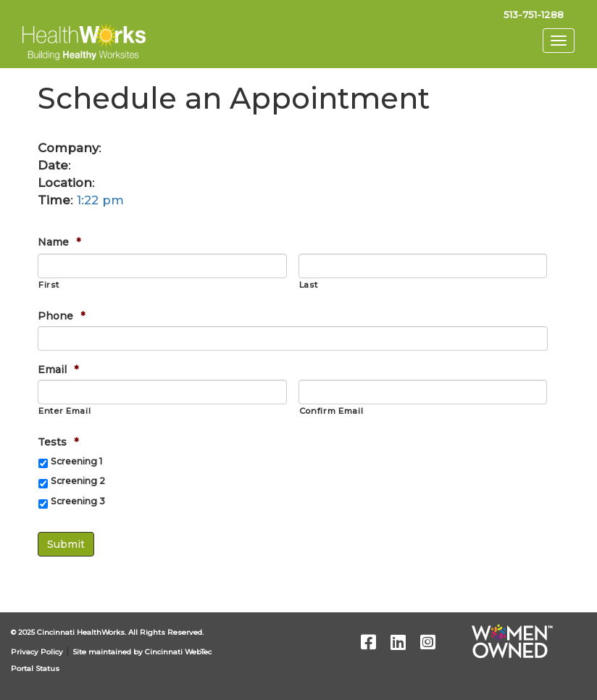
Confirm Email (331, 411)
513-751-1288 (534, 14)
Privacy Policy (37, 652)
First (49, 285)
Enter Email (64, 411)
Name (59, 242)
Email (58, 370)
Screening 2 (78, 481)
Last (309, 285)
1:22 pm (100, 200)
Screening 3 (78, 501)
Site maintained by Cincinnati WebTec (142, 652)
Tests (58, 442)
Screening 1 (76, 461)
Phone (61, 316)
